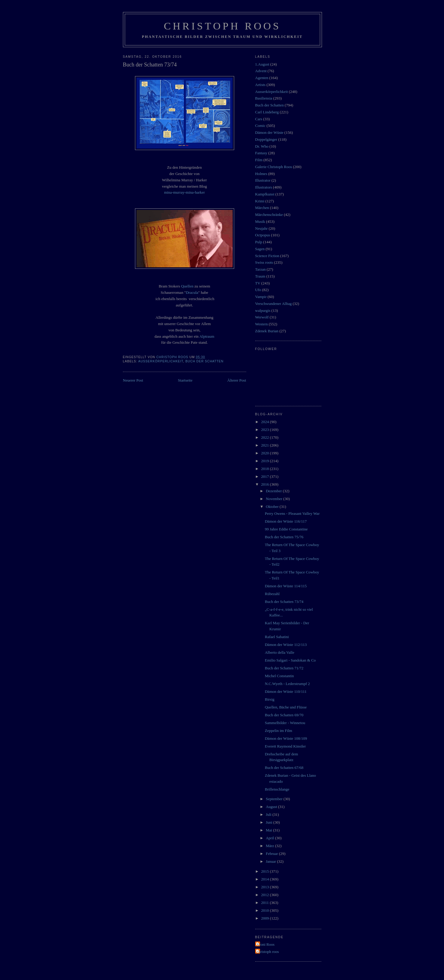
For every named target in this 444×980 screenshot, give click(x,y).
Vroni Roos (266, 944)
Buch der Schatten (205, 361)
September (275, 799)
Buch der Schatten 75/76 (284, 537)
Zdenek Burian (267, 331)
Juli (269, 814)
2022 (266, 437)
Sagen (260, 249)
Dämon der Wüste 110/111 (286, 691)
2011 (266, 903)
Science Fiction (267, 256)
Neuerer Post (133, 380)
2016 (266, 484)
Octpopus (263, 235)
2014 (266, 879)
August (272, 807)
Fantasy (261, 153)
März (270, 846)
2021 (266, 445)
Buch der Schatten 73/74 (284, 602)
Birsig (270, 699)
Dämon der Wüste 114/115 (286, 586)
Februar (272, 854)
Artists (260, 85)
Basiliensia (264, 98)
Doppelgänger (266, 139)
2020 (266, 453)
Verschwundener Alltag (274, 304)
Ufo (258, 290)
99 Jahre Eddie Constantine (286, 529)
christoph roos (268, 952)
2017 (266, 476)
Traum (260, 276)
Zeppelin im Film (279, 731)
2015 (266, 871)
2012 (266, 895)
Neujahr (262, 228)
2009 (266, 918)
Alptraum (207, 336)
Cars (259, 119)
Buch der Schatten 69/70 (284, 715)
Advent (261, 71)
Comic (260, 126)
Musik (260, 221)
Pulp (259, 242)
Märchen (262, 208)
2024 (266, 422)
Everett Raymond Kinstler (285, 746)
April (270, 838)
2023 (266, 430)
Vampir (261, 297)
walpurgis (263, 310)
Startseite (185, 380)
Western (262, 324)
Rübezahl (272, 594)
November (274, 499)
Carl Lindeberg (267, 112)
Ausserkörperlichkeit (161, 361)
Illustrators (264, 187)
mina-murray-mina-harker (185, 192)
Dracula (192, 292)
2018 (266, 469)
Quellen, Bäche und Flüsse (286, 707)
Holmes (261, 174)
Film (259, 160)
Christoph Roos (222, 26)
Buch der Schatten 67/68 (284, 768)
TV (258, 283)
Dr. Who (262, 146)
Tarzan (260, 269)
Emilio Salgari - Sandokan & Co (290, 660)
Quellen (187, 286)
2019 (266, 461)
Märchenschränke (269, 215)
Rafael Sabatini (277, 637)
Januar (271, 861)
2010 (266, 910)
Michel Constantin (279, 676)
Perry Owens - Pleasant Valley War (292, 513)
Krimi (260, 201)
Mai (269, 830)
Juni (269, 822)
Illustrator (263, 180)
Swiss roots (264, 262)
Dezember (274, 491)
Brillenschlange (277, 789)
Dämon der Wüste (269, 132)
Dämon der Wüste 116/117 (286, 521)
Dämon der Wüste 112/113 (286, 645)
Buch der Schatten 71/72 (284, 668)
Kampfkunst (265, 194)
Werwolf (262, 317)
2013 (266, 887)
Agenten (262, 78)
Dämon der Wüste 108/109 (286, 738)
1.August (262, 64)
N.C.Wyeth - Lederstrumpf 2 (287, 684)
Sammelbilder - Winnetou (285, 723)
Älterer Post (237, 380)
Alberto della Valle (280, 652)
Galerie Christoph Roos (274, 167)
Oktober (273, 507)
